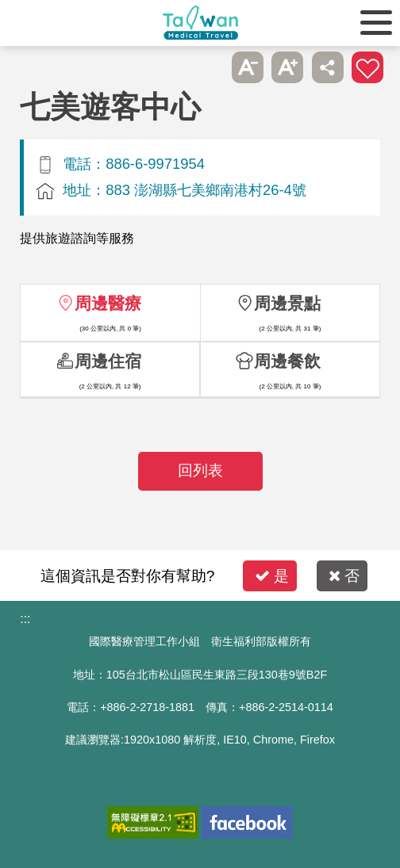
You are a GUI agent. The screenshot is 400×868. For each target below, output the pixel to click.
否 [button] (344, 576)
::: (25, 619)
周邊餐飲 (287, 361)
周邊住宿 (108, 361)
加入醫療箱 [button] (367, 67)
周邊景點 (287, 303)
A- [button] (248, 67)
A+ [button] (287, 67)
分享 (328, 67)
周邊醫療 (108, 303)
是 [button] (272, 576)
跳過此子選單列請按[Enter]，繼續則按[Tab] (208, 67)
